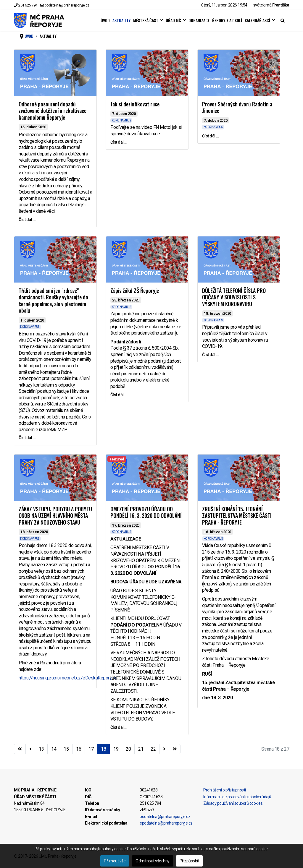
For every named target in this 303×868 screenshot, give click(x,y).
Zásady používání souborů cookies (233, 803)
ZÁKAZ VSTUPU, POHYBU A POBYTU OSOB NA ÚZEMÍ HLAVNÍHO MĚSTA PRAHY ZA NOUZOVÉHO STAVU (55, 516)
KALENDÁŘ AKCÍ (257, 20)
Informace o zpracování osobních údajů (237, 797)
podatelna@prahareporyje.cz (67, 5)
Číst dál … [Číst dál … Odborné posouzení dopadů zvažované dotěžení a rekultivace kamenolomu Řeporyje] (27, 220)
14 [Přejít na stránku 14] (54, 749)
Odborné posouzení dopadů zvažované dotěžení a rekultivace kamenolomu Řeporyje (53, 111)
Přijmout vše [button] (115, 861)
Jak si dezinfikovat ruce (135, 104)
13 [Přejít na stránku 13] (41, 749)
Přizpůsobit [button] (190, 861)
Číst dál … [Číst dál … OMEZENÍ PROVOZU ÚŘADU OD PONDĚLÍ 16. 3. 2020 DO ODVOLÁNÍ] (119, 727)
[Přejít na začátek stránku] (20, 749)
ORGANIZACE (199, 20)
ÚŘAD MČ (173, 20)
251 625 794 (28, 5)
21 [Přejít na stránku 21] (141, 749)
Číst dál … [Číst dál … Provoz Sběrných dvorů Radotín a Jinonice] (211, 136)
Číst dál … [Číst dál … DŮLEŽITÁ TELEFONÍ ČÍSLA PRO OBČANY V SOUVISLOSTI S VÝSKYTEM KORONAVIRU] (211, 355)
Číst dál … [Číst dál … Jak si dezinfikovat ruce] (119, 142)
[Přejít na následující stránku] (164, 749)
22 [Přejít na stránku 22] (153, 749)
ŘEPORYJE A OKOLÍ (227, 20)
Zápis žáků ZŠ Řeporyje (135, 291)
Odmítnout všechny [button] (153, 861)
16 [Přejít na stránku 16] (79, 749)
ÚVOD (105, 20)
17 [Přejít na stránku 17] (91, 749)
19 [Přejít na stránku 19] (116, 749)
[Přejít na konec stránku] (175, 749)
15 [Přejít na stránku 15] (66, 749)
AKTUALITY (121, 20)
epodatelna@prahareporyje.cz (166, 823)
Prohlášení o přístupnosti (225, 790)
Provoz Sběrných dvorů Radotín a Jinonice (237, 107)
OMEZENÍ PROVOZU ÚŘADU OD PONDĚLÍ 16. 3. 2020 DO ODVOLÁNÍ (146, 512)
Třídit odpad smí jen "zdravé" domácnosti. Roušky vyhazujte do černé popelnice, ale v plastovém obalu (53, 301)
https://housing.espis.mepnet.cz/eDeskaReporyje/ (68, 678)
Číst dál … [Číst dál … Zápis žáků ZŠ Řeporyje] (119, 395)
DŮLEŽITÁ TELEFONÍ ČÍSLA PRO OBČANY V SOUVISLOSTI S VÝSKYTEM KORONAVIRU (234, 297)
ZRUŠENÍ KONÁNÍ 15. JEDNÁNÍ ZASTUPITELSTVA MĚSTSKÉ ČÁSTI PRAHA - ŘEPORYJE (237, 516)
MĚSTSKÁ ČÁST (146, 20)
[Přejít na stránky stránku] (30, 749)
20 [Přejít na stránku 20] (128, 749)
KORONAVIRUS (121, 120)
